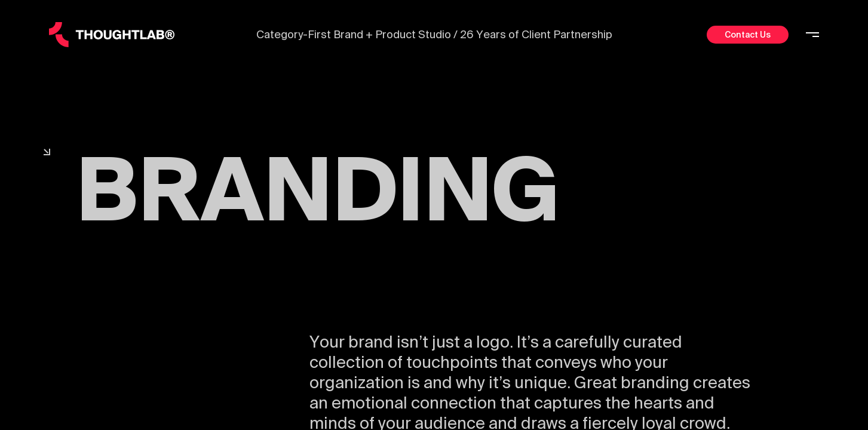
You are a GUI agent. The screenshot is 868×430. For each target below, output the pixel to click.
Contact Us (748, 35)
